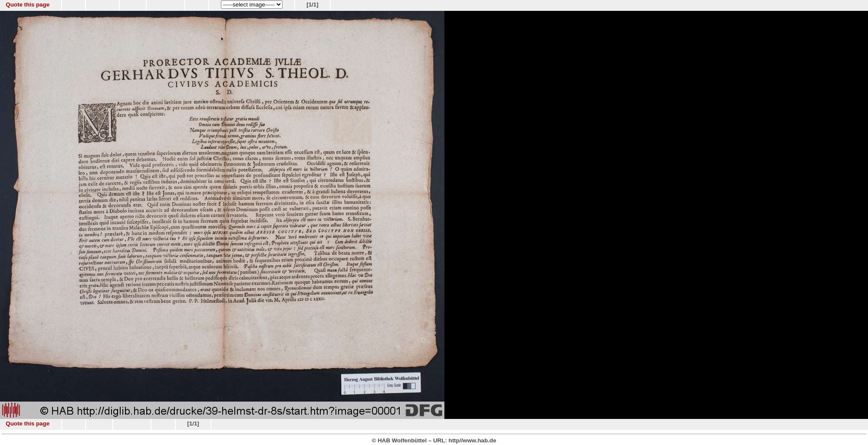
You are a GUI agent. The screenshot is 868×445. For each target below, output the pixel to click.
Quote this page (28, 5)
